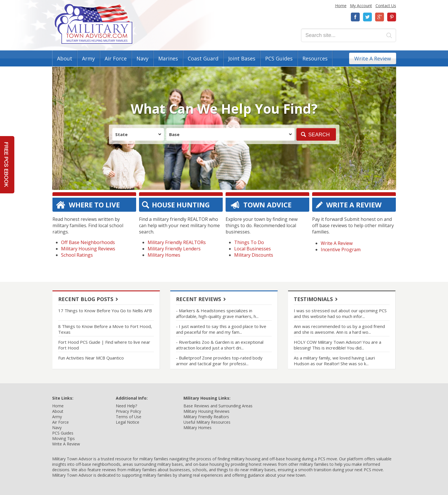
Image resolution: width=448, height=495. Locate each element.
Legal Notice (128, 422)
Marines (168, 58)
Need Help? (126, 406)
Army (88, 58)
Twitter (367, 17)
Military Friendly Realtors (206, 417)
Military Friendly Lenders (174, 249)
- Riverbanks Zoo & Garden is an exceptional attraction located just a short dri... (220, 345)
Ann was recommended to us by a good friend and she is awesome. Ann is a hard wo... (339, 329)
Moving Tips (63, 438)
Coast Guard (203, 58)
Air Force (116, 58)
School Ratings (77, 255)
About (65, 58)
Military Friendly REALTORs (177, 242)
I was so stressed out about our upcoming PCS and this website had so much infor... (340, 313)
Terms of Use (129, 417)
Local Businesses (253, 249)
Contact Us (386, 6)
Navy (142, 58)
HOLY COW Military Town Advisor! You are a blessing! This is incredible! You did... (338, 345)
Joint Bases (242, 58)
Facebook (355, 17)
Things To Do (249, 242)
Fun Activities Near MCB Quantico (91, 358)
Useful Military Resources (207, 422)
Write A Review (373, 58)
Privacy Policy (128, 411)
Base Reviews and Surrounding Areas (218, 406)
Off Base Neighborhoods (88, 242)
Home (341, 6)
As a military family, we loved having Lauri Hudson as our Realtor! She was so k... (334, 361)
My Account (361, 6)
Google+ (379, 17)
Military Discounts (254, 255)
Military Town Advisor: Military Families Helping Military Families (94, 24)
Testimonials (313, 299)
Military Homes (164, 255)
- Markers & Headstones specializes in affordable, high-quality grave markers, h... (217, 313)
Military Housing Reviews (88, 249)
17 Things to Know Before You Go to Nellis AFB (105, 311)
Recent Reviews (198, 299)
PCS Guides (279, 58)
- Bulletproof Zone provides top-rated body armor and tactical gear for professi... (219, 361)
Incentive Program (341, 250)
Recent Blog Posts (86, 299)
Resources (315, 58)
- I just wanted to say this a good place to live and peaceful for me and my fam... (221, 329)
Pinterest (392, 17)
